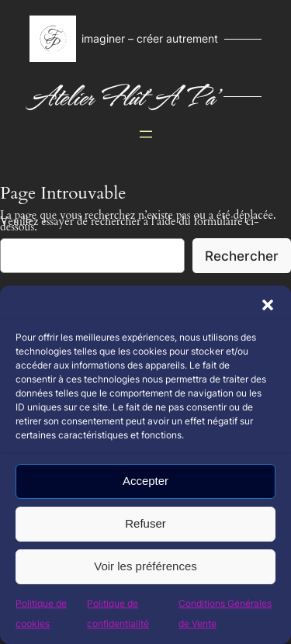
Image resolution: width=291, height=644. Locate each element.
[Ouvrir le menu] (146, 134)
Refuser (145, 523)
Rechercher (242, 256)
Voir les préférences (145, 566)
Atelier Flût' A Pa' (123, 96)
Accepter (145, 481)
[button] (268, 305)
